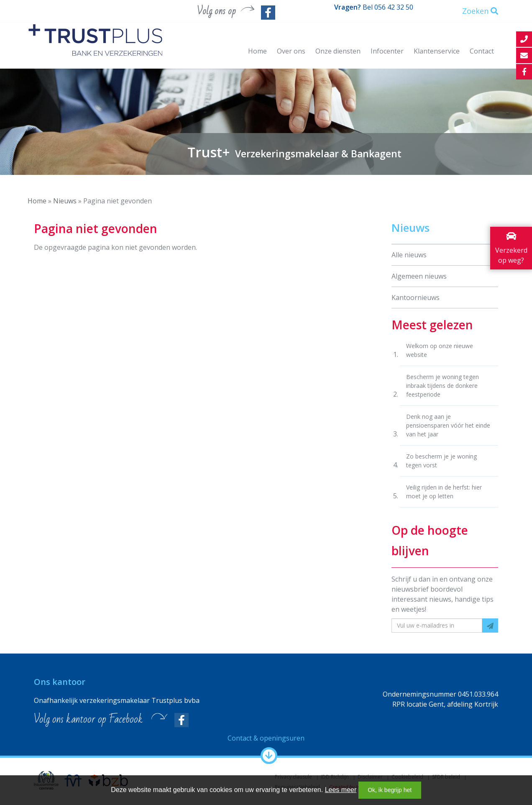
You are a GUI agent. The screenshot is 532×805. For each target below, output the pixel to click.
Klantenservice (437, 51)
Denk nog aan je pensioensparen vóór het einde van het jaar (448, 425)
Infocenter (387, 51)
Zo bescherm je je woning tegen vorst (441, 461)
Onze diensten (338, 51)
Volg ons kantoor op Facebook (88, 719)
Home (257, 51)
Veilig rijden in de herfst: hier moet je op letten (444, 492)
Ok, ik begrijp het (390, 790)
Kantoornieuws (416, 297)
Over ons (291, 51)
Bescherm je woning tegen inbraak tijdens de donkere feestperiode (442, 386)
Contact (482, 51)
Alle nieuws (409, 255)
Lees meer (341, 790)
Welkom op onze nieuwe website (440, 350)
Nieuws (65, 201)
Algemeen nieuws (419, 276)
